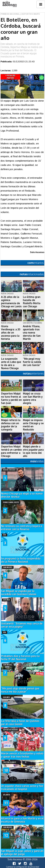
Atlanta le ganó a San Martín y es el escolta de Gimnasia (22, 820)
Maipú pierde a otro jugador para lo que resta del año (33, 451)
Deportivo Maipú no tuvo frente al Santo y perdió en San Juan (11, 398)
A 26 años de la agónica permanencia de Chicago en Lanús (11, 302)
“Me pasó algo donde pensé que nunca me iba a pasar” (20, 690)
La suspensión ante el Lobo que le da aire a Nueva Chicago (11, 363)
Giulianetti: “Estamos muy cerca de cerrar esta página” (22, 625)
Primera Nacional (10, 14)
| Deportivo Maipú (30, 14)
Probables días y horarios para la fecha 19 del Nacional (20, 658)
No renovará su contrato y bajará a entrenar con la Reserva (22, 528)
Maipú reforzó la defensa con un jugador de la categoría (11, 425)
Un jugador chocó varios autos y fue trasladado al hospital (22, 788)
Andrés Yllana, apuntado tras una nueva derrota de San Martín (32, 333)
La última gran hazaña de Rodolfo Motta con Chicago (32, 302)
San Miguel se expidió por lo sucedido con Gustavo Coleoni (19, 593)
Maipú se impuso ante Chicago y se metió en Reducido (33, 425)
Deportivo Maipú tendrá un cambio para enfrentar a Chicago (11, 451)
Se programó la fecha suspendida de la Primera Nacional (21, 560)
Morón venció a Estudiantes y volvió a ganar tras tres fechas (22, 755)
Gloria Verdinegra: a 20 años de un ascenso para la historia (11, 333)
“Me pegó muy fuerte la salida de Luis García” (32, 362)
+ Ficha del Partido (10, 77)
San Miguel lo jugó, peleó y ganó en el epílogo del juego (22, 852)
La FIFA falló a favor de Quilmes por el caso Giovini (20, 723)
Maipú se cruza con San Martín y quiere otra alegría (33, 398)
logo (10, 4)
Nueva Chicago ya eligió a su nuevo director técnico (22, 495)
